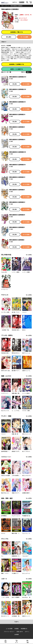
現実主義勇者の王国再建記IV (17, 202)
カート (17, 643)
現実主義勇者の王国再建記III (17, 215)
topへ (17, 622)
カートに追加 (24, 37)
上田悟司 (21, 15)
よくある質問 (9, 629)
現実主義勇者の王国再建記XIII (18, 89)
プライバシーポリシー (9, 632)
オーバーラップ (23, 18)
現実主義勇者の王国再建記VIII (18, 152)
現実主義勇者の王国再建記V (17, 190)
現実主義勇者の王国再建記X (17, 127)
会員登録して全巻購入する (17, 64)
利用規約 (17, 629)
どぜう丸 (27, 15)
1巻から (23, 72)
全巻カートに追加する (17, 69)
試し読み (9, 37)
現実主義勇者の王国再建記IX (17, 140)
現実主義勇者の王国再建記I (17, 240)
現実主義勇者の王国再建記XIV (18, 77)
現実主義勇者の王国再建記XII (17, 102)
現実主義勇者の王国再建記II (17, 227)
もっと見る (29, 255)
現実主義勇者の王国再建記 (17, 6)
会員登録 (22, 2)
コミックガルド (24, 20)
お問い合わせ (20, 632)
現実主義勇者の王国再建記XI (17, 114)
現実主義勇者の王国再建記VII (17, 165)
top (2, 6)
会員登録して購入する (17, 32)
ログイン (15, 2)
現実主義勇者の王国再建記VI (17, 177)
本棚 (28, 643)
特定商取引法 (24, 629)
